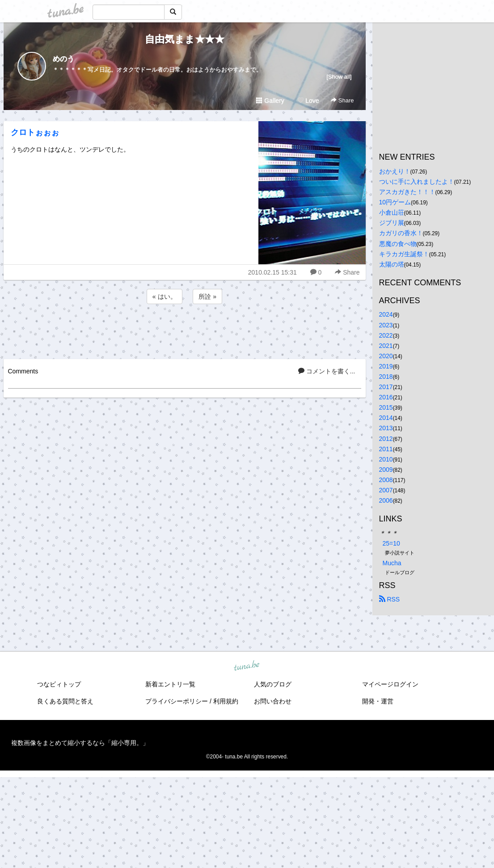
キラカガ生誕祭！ (404, 254)
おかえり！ (395, 171)
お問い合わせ (273, 701)
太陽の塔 (392, 264)
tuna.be (247, 666)
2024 (386, 314)
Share (342, 100)
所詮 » (207, 296)
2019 (386, 366)
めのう (63, 59)
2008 (386, 480)
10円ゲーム (395, 202)
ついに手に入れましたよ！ (417, 182)
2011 (386, 449)
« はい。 (165, 296)
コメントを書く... (327, 371)
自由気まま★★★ (185, 39)
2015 (386, 407)
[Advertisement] (185, 330)
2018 (386, 377)
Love (308, 101)
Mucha (392, 563)
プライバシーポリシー (177, 701)
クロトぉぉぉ (35, 132)
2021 (386, 346)
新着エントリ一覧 (170, 684)
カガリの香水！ (401, 233)
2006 (386, 500)
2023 (386, 325)
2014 (386, 418)
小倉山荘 (392, 212)
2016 (386, 397)
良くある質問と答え (65, 701)
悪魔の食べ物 (398, 244)
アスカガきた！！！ (407, 192)
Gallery (270, 101)
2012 (386, 439)
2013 (386, 428)
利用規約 (226, 701)
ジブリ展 (392, 223)
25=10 (391, 543)
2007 (386, 490)
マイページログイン (390, 684)
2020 (386, 356)
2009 (386, 470)
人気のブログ (273, 684)
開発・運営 (378, 701)
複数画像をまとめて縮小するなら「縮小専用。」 (80, 743)
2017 (386, 387)
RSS (390, 599)
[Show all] (339, 77)
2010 (386, 459)
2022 (386, 335)
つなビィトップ (59, 684)
